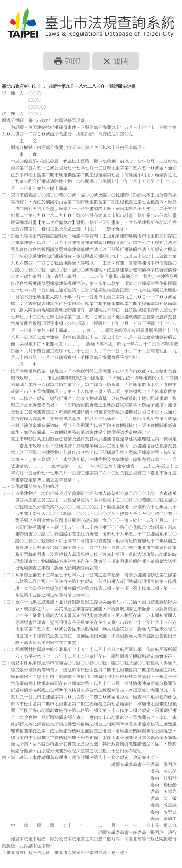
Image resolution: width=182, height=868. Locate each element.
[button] (66, 61)
